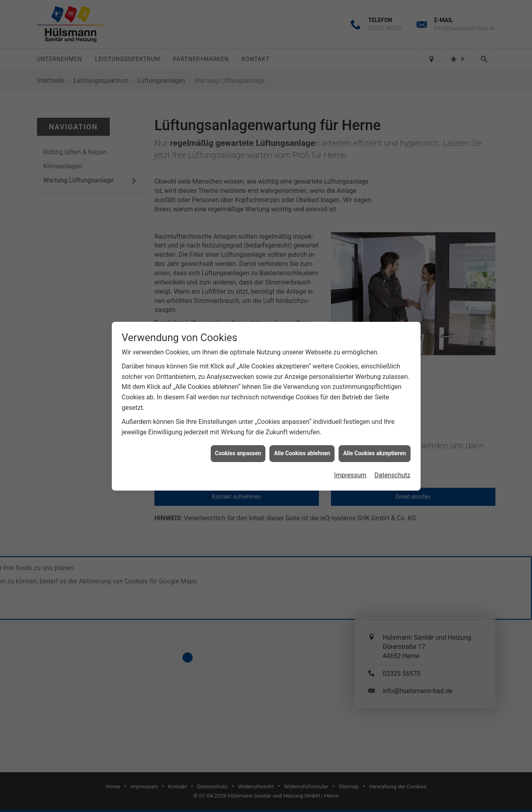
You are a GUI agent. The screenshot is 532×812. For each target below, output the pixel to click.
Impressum (350, 468)
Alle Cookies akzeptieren (374, 446)
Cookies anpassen (238, 446)
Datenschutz (392, 468)
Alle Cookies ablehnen (302, 446)
